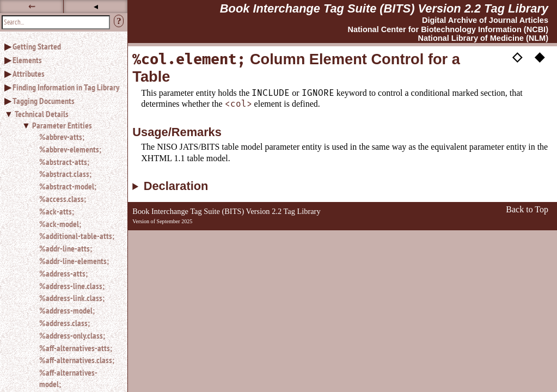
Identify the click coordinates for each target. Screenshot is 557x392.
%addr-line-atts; (66, 248)
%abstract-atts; (64, 162)
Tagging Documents (44, 101)
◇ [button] (517, 56)
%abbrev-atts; (62, 137)
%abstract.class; (65, 174)
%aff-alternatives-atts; (76, 348)
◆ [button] (540, 56)
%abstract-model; (68, 186)
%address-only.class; (72, 335)
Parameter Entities (62, 125)
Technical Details (42, 114)
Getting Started (37, 46)
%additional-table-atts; (77, 236)
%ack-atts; (57, 211)
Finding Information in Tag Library (66, 87)
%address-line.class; (72, 286)
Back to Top (527, 209)
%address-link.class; (72, 298)
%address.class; (65, 323)
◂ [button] (96, 6)
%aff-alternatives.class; (77, 360)
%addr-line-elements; (74, 261)
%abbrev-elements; (70, 149)
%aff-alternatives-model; (68, 378)
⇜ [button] (32, 6)
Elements (27, 60)
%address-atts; (63, 273)
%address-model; (67, 310)
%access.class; (63, 199)
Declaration (176, 186)
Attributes (29, 73)
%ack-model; (60, 224)
